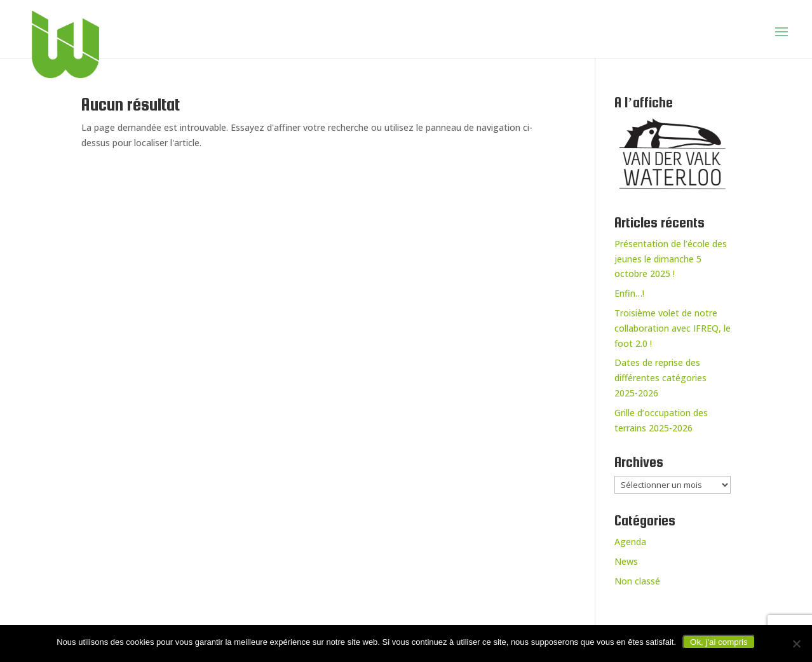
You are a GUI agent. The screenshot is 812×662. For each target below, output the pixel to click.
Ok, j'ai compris (719, 642)
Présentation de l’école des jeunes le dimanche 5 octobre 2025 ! (671, 259)
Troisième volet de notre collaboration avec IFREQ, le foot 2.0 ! (673, 328)
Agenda (630, 542)
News (626, 561)
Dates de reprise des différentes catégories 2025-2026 (660, 378)
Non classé (637, 581)
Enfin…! (629, 293)
